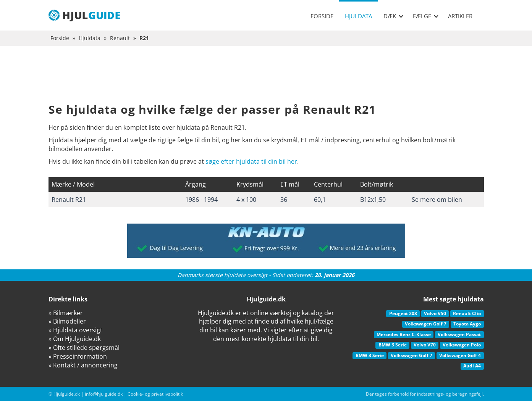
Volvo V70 (425, 345)
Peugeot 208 (403, 313)
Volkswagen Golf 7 (426, 324)
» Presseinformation (78, 356)
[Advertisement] (266, 80)
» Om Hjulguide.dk (75, 339)
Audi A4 (472, 366)
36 (284, 200)
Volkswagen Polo (462, 345)
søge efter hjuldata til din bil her (251, 161)
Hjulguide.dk (67, 394)
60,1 (320, 200)
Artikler (460, 16)
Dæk (393, 16)
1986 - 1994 (201, 200)
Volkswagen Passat (459, 334)
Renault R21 (69, 200)
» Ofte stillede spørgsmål (84, 348)
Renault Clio (467, 313)
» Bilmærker (66, 313)
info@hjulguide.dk (104, 394)
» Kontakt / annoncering (83, 365)
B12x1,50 (373, 200)
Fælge (426, 16)
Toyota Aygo (467, 324)
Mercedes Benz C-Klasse (404, 334)
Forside (322, 16)
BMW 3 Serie (393, 345)
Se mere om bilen (437, 200)
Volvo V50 (435, 313)
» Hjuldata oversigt (75, 330)
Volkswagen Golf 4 (460, 355)
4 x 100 (246, 200)
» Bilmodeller (67, 321)
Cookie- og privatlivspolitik (155, 394)
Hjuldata (358, 16)
